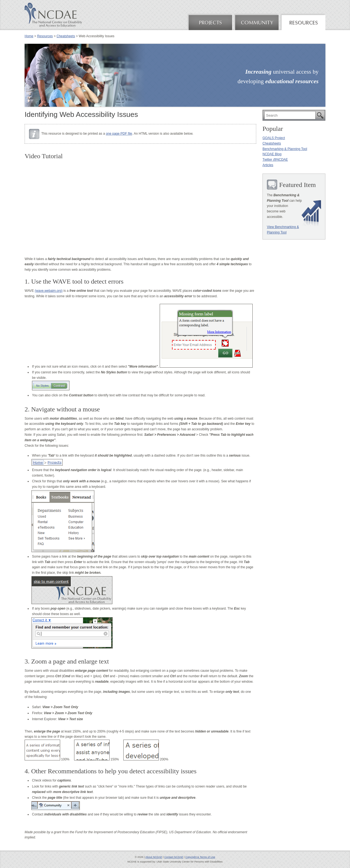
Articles (268, 165)
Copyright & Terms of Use (200, 857)
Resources (45, 36)
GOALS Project (274, 138)
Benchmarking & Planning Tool (285, 149)
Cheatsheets (66, 36)
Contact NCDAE (174, 857)
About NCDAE (154, 857)
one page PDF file (119, 134)
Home (29, 36)
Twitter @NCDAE (275, 160)
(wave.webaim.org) (49, 291)
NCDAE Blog (272, 154)
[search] (290, 115)
